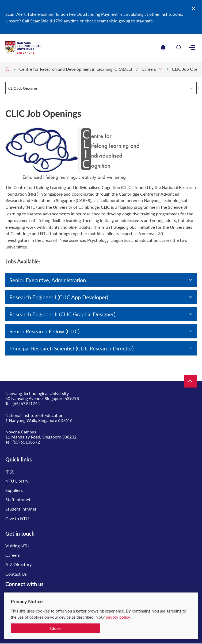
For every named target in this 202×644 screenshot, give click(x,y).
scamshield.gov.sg (113, 21)
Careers (149, 69)
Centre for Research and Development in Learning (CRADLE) (76, 69)
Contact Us (16, 574)
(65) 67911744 (26, 403)
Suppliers (14, 490)
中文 (10, 471)
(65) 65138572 (26, 442)
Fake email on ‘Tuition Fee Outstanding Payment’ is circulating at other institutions (105, 14)
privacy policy (118, 617)
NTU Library (17, 481)
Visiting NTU (17, 546)
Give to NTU (17, 518)
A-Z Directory (18, 564)
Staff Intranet (18, 499)
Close (55, 628)
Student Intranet (21, 509)
